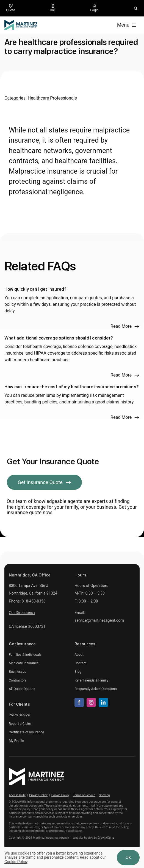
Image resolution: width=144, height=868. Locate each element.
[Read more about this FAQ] (125, 326)
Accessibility (17, 795)
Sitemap (104, 795)
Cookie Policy (60, 795)
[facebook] (79, 702)
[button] (136, 8)
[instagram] (91, 702)
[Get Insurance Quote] (45, 482)
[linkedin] (103, 702)
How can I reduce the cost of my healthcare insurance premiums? (72, 387)
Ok (128, 857)
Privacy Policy (38, 795)
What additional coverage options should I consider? (59, 338)
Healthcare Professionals (52, 98)
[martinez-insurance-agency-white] (36, 770)
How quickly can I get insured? (35, 289)
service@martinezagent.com (99, 620)
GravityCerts (106, 838)
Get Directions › (22, 613)
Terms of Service (84, 795)
